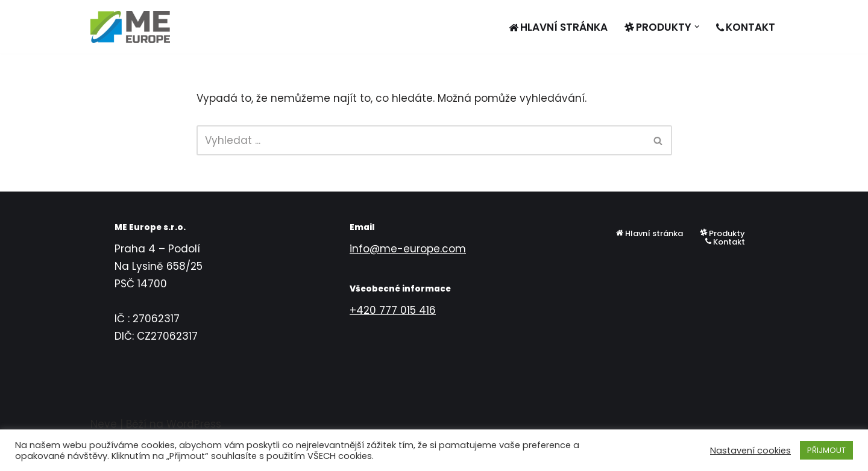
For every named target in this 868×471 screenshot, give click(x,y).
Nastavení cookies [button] (750, 451)
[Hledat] (421, 140)
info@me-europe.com (408, 249)
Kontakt (746, 27)
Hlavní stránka (558, 27)
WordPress (194, 424)
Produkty (722, 233)
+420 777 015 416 (393, 310)
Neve (104, 424)
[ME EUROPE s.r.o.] (130, 27)
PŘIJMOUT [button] (826, 450)
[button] (697, 27)
